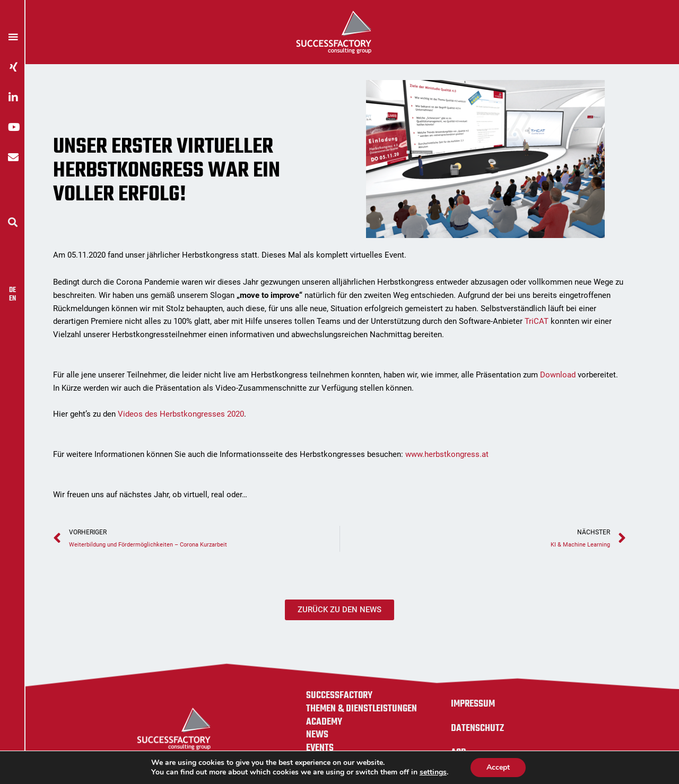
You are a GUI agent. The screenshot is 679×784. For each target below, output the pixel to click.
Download (559, 375)
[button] (12, 222)
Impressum (473, 704)
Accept (498, 767)
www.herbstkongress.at (448, 454)
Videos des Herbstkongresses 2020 (181, 414)
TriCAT (537, 321)
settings (433, 772)
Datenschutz (477, 728)
